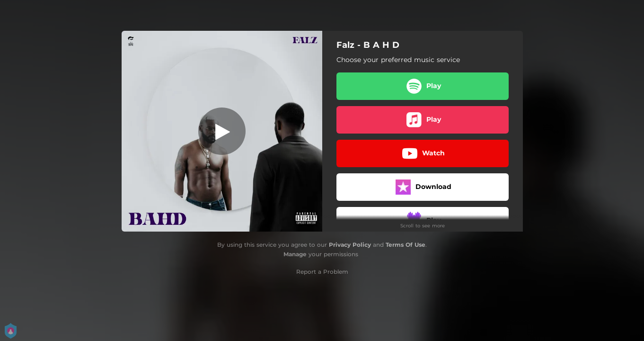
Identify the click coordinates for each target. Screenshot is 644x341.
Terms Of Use (406, 245)
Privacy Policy (350, 245)
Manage (295, 254)
